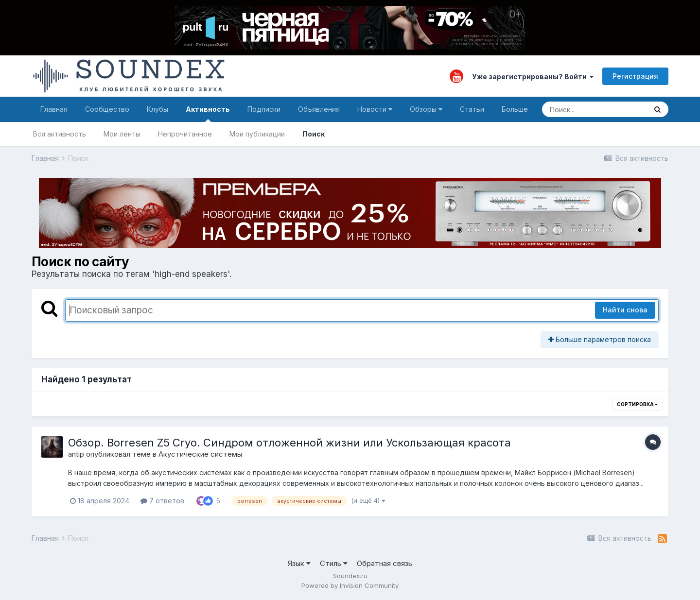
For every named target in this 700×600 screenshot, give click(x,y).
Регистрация (635, 76)
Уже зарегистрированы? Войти (533, 77)
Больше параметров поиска (600, 339)
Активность (208, 113)
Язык (299, 563)
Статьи (472, 109)
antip (76, 454)
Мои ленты (122, 134)
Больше (515, 109)
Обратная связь (385, 563)
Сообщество (107, 109)
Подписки (264, 109)
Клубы (157, 109)
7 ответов (162, 501)
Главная (54, 109)
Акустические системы (200, 454)
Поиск (314, 134)
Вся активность (60, 134)
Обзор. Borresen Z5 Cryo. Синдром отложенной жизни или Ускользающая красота (289, 443)
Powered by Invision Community (350, 585)
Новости (375, 109)
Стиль (334, 563)
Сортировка (637, 404)
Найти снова (625, 310)
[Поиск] (594, 109)
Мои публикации (257, 134)
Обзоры (426, 109)
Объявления (319, 109)
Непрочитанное (185, 134)
